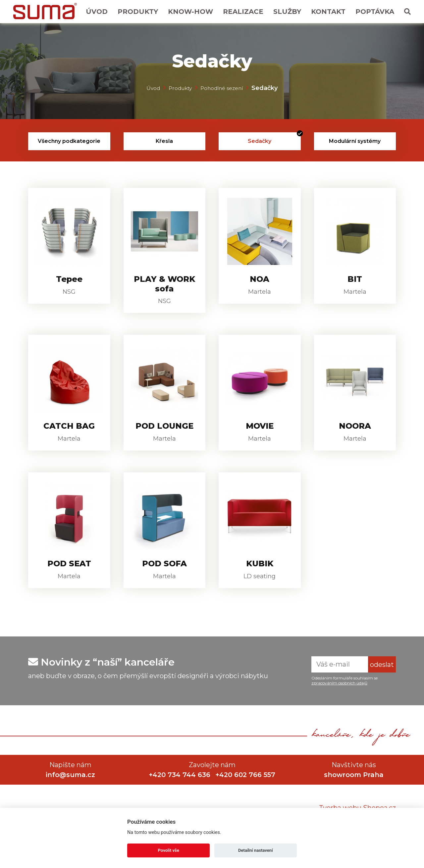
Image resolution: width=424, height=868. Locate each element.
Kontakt (328, 12)
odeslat (382, 684)
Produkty (138, 12)
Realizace (243, 12)
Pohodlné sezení (225, 88)
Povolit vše (169, 850)
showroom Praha (354, 794)
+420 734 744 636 (179, 794)
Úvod (97, 12)
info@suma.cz (70, 794)
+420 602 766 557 (246, 794)
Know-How (190, 12)
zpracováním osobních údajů (339, 702)
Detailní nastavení (256, 850)
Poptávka (375, 12)
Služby (287, 12)
